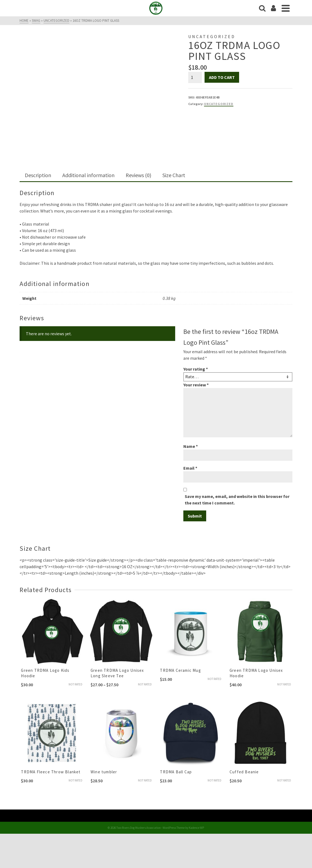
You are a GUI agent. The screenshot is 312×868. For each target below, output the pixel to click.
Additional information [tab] (88, 175)
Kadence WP (196, 828)
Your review (196, 385)
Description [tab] (38, 175)
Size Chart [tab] (174, 175)
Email (190, 468)
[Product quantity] (195, 77)
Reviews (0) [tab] (138, 175)
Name (191, 446)
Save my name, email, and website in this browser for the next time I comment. (237, 500)
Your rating (196, 369)
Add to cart (222, 77)
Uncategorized (219, 104)
